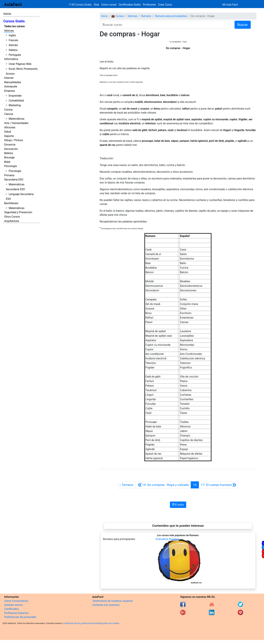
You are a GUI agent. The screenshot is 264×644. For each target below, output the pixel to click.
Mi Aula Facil (230, 5)
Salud (8, 132)
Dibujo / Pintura (13, 140)
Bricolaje (9, 158)
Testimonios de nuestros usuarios (113, 601)
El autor (178, 505)
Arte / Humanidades (16, 123)
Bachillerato (11, 203)
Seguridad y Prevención (18, 212)
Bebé (7, 162)
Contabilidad (16, 101)
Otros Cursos (12, 217)
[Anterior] (163, 485)
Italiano (13, 50)
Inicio (7, 14)
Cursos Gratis (14, 21)
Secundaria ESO (14, 180)
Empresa (10, 91)
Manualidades (13, 82)
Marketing (15, 105)
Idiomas (9, 31)
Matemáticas (16, 119)
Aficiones (10, 127)
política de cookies (111, 623)
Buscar (243, 25)
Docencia (10, 145)
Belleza (9, 153)
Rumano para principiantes (171, 16)
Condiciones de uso (72, 623)
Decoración (11, 149)
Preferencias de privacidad (20, 617)
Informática (11, 59)
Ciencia (9, 114)
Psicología (10, 166)
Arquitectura (12, 221)
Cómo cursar (109, 5)
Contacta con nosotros (106, 605)
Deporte (9, 136)
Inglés (12, 35)
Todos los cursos (14, 26)
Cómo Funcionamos (16, 601)
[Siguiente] (219, 485)
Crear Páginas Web (20, 64)
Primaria (9, 175)
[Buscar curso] (165, 25)
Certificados (11, 609)
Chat (96, 5)
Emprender (15, 96)
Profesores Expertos (16, 613)
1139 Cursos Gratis (80, 5)
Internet (9, 78)
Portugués (15, 55)
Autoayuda (11, 86)
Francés (13, 40)
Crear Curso (165, 5)
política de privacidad (91, 623)
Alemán (13, 45)
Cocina (8, 110)
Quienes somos (14, 605)
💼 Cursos (118, 16)
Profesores (149, 5)
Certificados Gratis (130, 5)
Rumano (146, 16)
